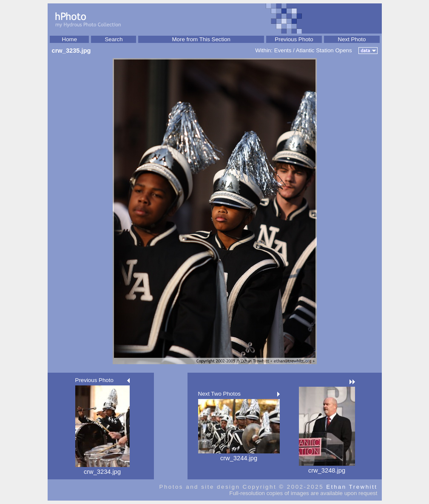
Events (283, 50)
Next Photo (352, 39)
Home (70, 39)
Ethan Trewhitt (352, 487)
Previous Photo (294, 39)
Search (114, 39)
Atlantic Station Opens (324, 50)
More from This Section (201, 39)
